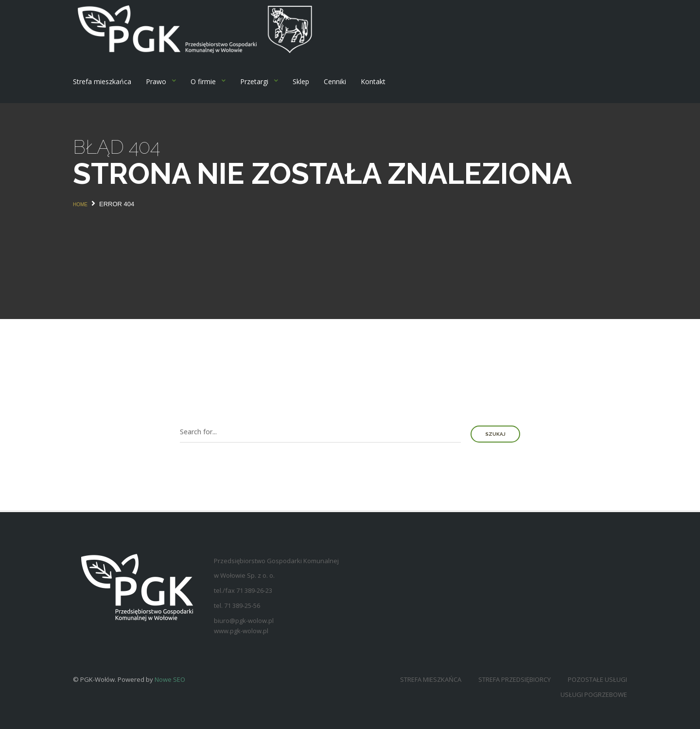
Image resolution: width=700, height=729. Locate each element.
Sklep (301, 81)
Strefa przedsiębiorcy (515, 679)
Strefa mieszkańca (102, 81)
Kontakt (373, 81)
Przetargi (254, 81)
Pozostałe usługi (597, 679)
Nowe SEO (170, 679)
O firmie (203, 81)
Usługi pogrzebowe (594, 694)
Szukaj (495, 434)
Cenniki (335, 81)
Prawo (156, 81)
